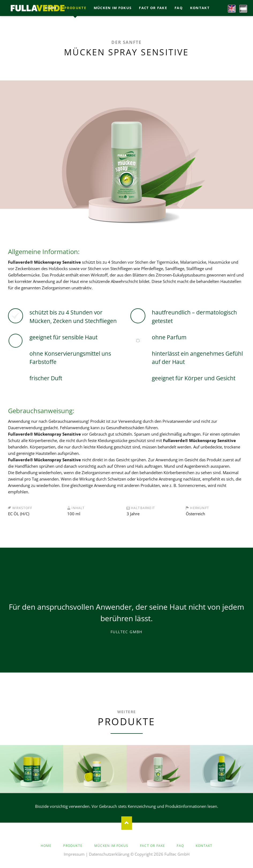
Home (46, 846)
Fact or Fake (152, 846)
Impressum (74, 854)
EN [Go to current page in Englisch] (230, 7)
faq (180, 846)
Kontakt (204, 846)
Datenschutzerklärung (109, 854)
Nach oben (127, 823)
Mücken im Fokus (111, 846)
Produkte (73, 846)
